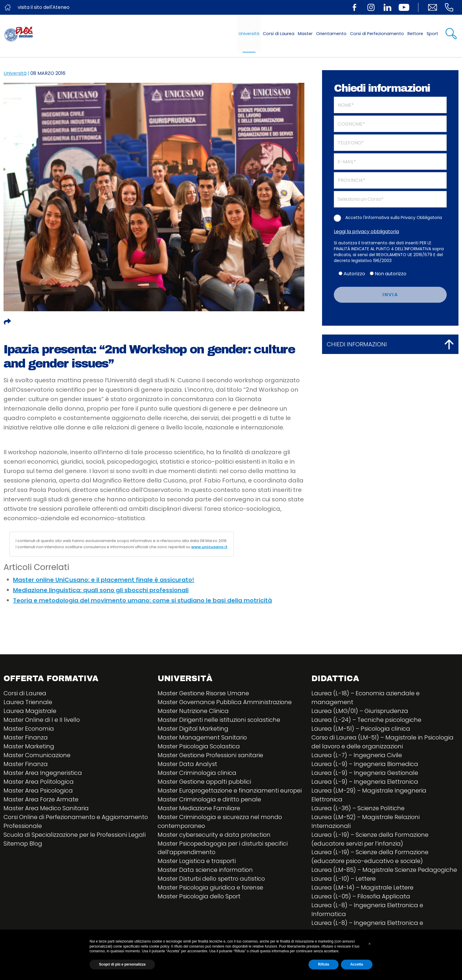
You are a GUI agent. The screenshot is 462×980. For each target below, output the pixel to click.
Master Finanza (26, 738)
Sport (432, 34)
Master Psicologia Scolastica (199, 747)
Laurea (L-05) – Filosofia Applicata (361, 897)
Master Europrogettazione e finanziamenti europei (231, 791)
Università (249, 34)
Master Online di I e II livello (42, 720)
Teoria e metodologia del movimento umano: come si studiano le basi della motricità (142, 600)
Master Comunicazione (37, 755)
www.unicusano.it (209, 547)
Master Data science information (206, 870)
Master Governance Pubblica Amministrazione (225, 702)
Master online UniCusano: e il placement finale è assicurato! (104, 580)
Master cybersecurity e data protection (215, 835)
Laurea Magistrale (30, 711)
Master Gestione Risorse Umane (204, 694)
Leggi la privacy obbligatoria (366, 232)
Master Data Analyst (187, 764)
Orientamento (331, 34)
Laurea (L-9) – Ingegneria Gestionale (365, 773)
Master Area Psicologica (38, 791)
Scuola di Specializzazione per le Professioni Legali (75, 835)
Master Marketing (29, 747)
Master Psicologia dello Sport (200, 897)
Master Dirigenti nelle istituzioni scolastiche (219, 720)
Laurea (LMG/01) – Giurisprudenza (360, 711)
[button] (369, 944)
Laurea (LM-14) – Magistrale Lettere (362, 888)
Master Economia (29, 729)
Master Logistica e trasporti (197, 862)
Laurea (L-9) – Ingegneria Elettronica (365, 782)
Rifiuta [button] (323, 964)
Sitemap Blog (23, 844)
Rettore (415, 34)
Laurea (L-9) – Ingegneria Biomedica (365, 764)
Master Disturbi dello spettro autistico (212, 879)
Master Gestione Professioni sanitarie (211, 755)
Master (305, 34)
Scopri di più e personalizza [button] (122, 964)
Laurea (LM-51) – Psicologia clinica (361, 729)
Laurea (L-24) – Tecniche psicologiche (367, 720)
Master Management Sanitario (202, 738)
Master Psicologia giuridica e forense (211, 888)
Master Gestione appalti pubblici (205, 782)
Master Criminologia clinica (197, 773)
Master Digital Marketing (193, 729)
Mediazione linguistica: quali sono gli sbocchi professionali (101, 590)
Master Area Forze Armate (41, 800)
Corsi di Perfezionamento (377, 34)
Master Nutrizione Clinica (193, 711)
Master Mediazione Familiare (199, 808)
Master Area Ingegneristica (43, 773)
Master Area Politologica (39, 782)
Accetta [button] (357, 964)
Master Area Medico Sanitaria (46, 808)
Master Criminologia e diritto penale (210, 800)
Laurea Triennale (28, 702)
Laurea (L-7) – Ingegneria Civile (357, 755)
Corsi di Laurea (279, 34)
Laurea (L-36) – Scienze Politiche (358, 808)
